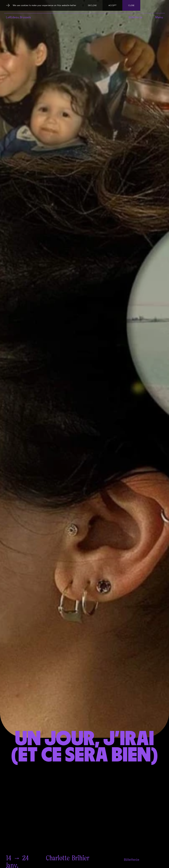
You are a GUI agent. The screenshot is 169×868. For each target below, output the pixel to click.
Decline (92, 5)
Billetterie (135, 17)
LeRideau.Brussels (18, 17)
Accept (112, 5)
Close (131, 5)
